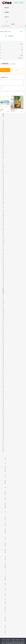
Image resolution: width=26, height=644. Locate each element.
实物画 (5, 493)
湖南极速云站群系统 (16, 642)
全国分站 (16, 643)
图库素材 (7, 8)
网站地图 (21, 643)
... (7, 21)
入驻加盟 (13, 640)
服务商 (13, 24)
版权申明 (8, 640)
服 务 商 (7, 17)
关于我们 (4, 640)
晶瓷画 (5, 482)
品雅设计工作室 (7, 31)
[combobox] (13, 26)
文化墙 (5, 558)
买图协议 (18, 640)
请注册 (22, 3)
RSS (24, 643)
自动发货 (17, 70)
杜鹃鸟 (5, 518)
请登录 (16, 3)
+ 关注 (21, 31)
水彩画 (5, 544)
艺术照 (5, 626)
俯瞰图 (5, 551)
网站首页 (7, 3)
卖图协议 (22, 640)
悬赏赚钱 (7, 12)
